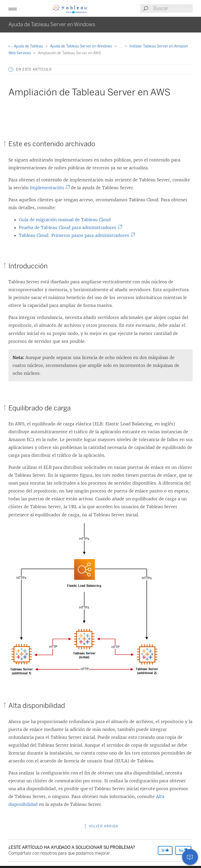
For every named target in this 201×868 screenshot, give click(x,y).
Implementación (48, 188)
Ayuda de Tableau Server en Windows (81, 46)
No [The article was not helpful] (183, 850)
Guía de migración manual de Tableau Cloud (65, 220)
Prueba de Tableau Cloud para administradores (69, 227)
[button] (13, 8)
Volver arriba (101, 826)
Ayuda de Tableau (26, 46)
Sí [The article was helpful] (165, 850)
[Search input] (173, 8)
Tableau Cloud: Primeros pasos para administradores (75, 235)
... (121, 46)
